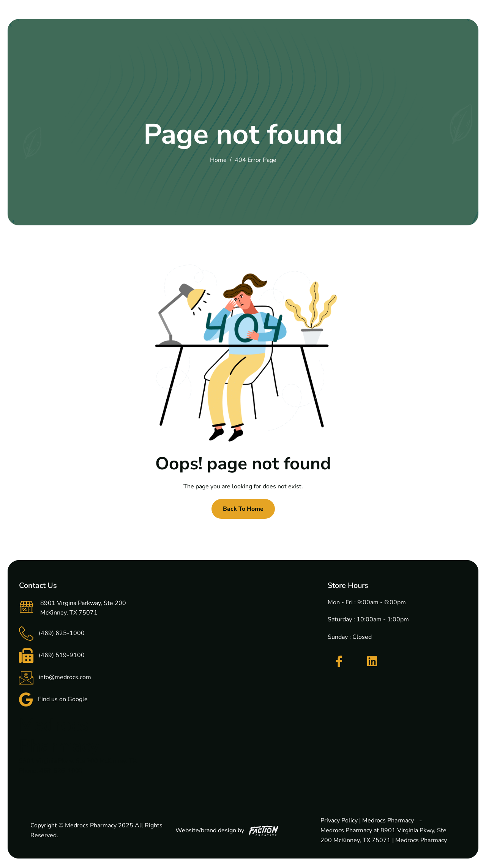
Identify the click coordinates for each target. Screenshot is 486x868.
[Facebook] (339, 662)
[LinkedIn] (372, 661)
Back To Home (243, 509)
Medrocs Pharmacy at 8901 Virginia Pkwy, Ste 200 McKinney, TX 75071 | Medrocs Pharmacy (384, 835)
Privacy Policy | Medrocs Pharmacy (367, 820)
